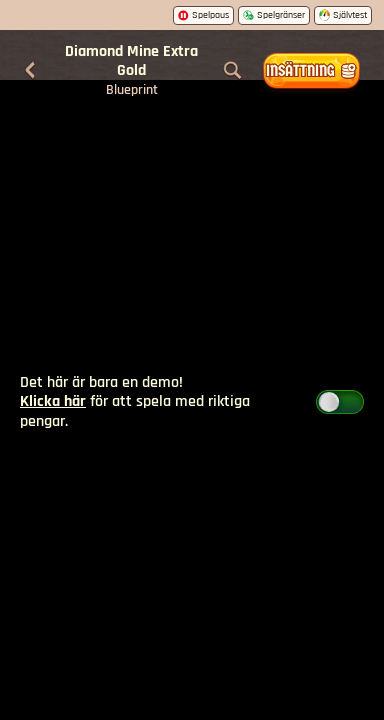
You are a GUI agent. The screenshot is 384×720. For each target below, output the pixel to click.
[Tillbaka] (30, 71)
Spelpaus (203, 15)
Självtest (343, 15)
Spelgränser (274, 15)
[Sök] (233, 71)
